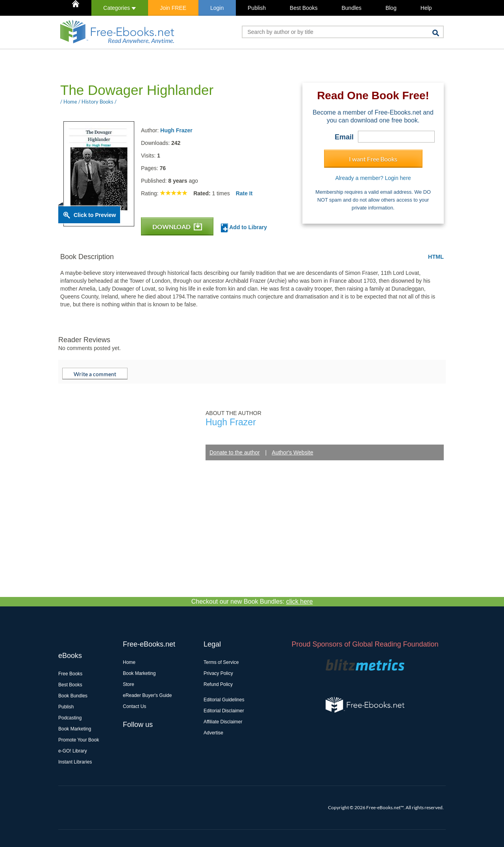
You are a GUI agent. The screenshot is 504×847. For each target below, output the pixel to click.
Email (344, 137)
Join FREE (173, 8)
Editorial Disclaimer (224, 711)
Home (129, 662)
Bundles (351, 8)
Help (426, 8)
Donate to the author (235, 452)
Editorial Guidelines (224, 700)
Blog (391, 8)
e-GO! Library (73, 751)
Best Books (304, 8)
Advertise (213, 733)
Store (129, 684)
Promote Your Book (79, 740)
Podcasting (70, 718)
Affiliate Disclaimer (223, 722)
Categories (120, 8)
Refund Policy (218, 684)
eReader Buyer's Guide (147, 695)
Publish (257, 8)
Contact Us (134, 706)
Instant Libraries (75, 762)
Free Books (70, 674)
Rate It (244, 193)
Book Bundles (73, 696)
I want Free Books (373, 159)
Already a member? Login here (373, 178)
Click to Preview (95, 215)
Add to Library (244, 228)
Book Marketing (75, 729)
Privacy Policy (218, 673)
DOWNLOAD (177, 227)
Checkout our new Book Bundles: (252, 601)
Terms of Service (221, 662)
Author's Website (292, 452)
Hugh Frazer (176, 130)
